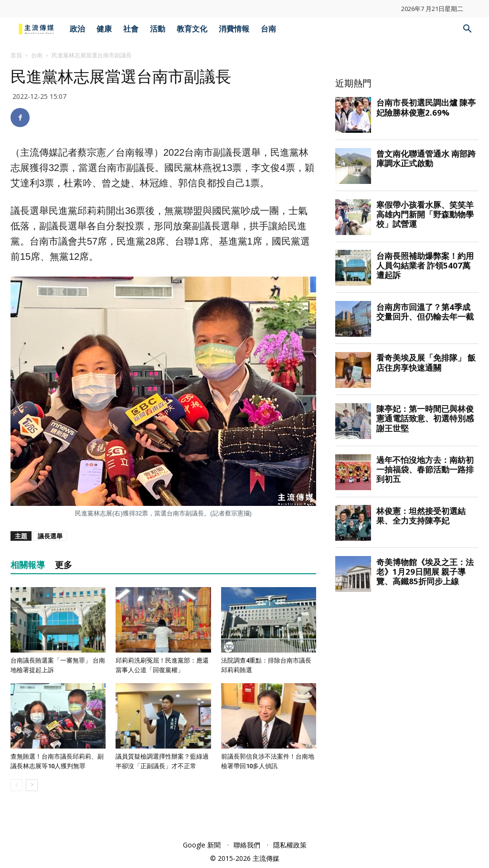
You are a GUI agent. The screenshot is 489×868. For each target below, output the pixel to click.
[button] (467, 30)
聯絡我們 (247, 845)
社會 (131, 29)
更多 (64, 565)
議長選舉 (50, 536)
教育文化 (192, 29)
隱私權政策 (290, 845)
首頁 (16, 55)
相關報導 (28, 565)
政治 (77, 29)
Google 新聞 (202, 845)
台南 (268, 29)
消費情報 (234, 29)
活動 (158, 29)
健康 (104, 29)
